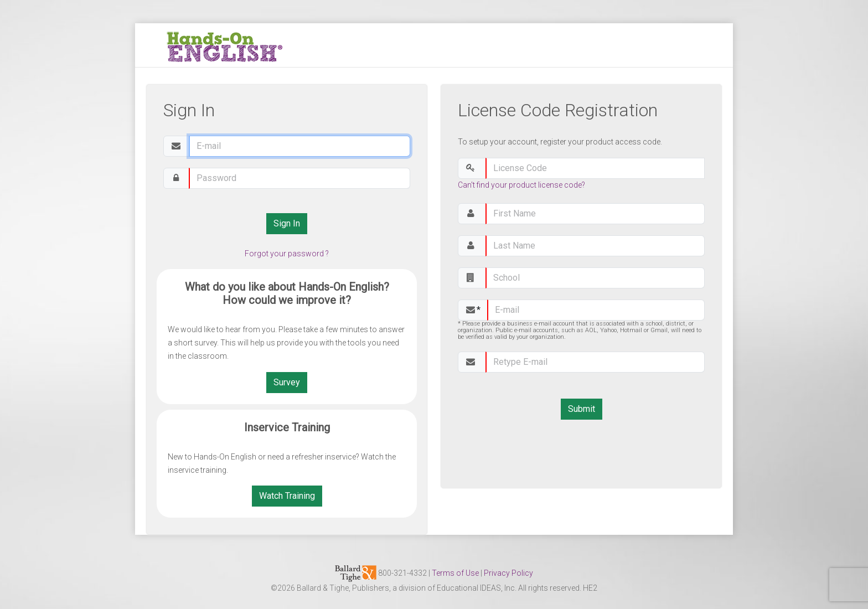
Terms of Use (455, 573)
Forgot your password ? (287, 254)
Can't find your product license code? (521, 185)
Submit (582, 409)
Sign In (287, 223)
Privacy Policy (508, 573)
